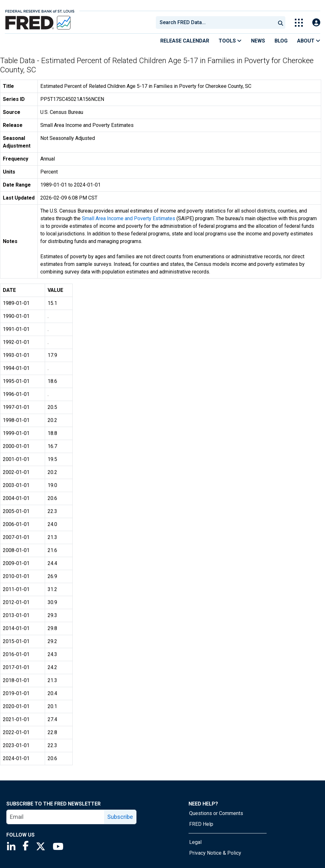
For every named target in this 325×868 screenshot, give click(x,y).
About (309, 41)
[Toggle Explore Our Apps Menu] (299, 23)
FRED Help (201, 824)
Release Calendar (185, 41)
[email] (56, 817)
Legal (195, 842)
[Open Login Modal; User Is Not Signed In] (316, 23)
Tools (230, 41)
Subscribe (120, 817)
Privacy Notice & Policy (215, 853)
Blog (281, 41)
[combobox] (215, 23)
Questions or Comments (216, 813)
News (258, 41)
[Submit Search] (281, 23)
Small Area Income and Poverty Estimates (129, 218)
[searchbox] (217, 23)
